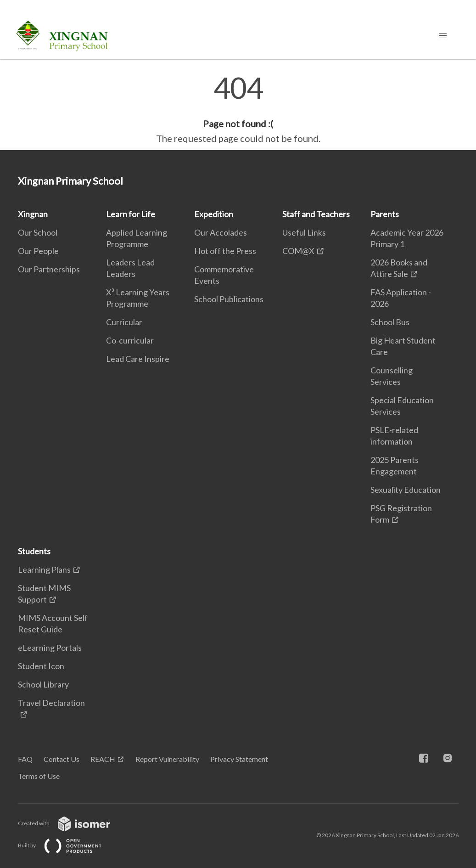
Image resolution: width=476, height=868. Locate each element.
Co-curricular (130, 340)
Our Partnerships (49, 269)
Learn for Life (131, 214)
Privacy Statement (239, 759)
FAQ (25, 759)
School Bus (390, 322)
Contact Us (62, 759)
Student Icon (41, 666)
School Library (43, 684)
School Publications (229, 299)
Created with (71, 823)
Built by (67, 845)
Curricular (124, 322)
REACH (103, 759)
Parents (385, 214)
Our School (38, 232)
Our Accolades (221, 232)
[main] (238, 109)
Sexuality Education (406, 490)
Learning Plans (44, 569)
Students (34, 551)
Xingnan (33, 214)
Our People (38, 251)
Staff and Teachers (316, 214)
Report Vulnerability (167, 759)
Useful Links (304, 232)
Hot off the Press (225, 251)
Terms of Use (39, 776)
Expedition (214, 214)
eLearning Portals (50, 648)
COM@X (298, 251)
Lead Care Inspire (138, 359)
